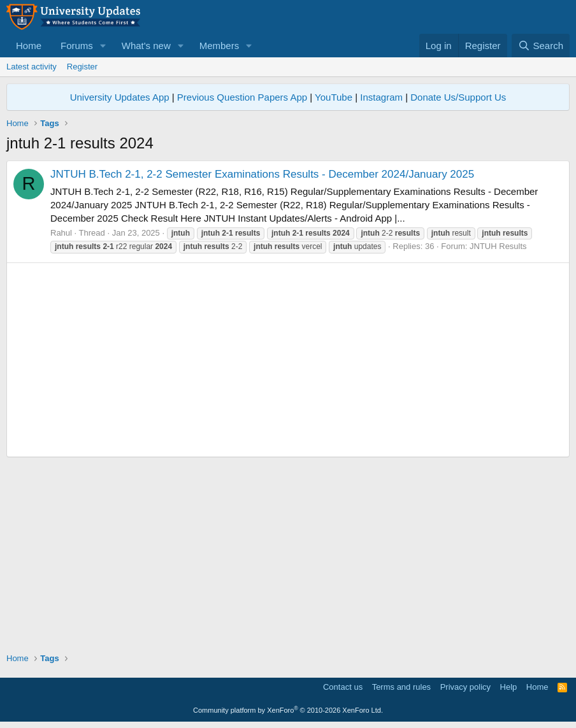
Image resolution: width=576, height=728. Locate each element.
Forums (77, 46)
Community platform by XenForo (288, 710)
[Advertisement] (288, 360)
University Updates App (120, 97)
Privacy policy (465, 687)
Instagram (381, 97)
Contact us (343, 687)
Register (82, 67)
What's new (146, 46)
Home (29, 46)
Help (509, 687)
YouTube (334, 97)
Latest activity (32, 67)
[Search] (541, 46)
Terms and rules (401, 687)
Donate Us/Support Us (458, 97)
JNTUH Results (498, 246)
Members (220, 46)
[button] (103, 46)
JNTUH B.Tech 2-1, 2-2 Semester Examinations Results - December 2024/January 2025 (262, 174)
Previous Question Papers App (242, 97)
